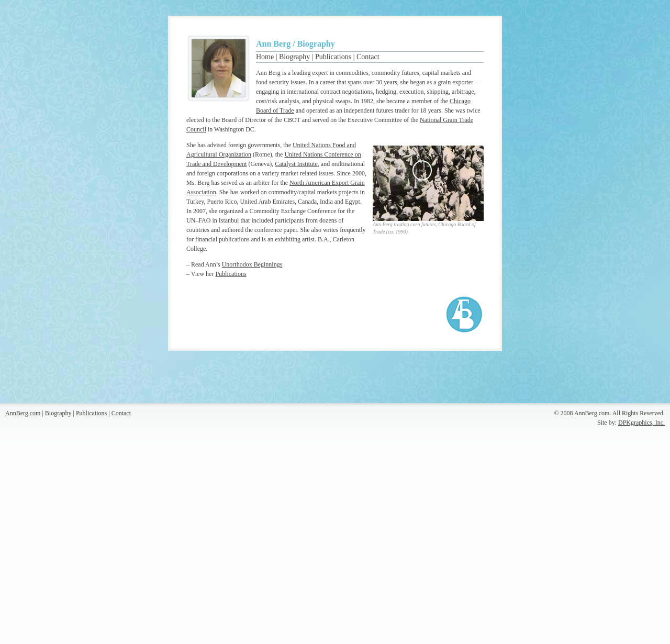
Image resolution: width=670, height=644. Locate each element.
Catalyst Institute (296, 164)
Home (265, 57)
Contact (368, 57)
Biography (294, 57)
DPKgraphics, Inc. (641, 423)
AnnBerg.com (23, 413)
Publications (333, 57)
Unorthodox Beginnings (252, 264)
